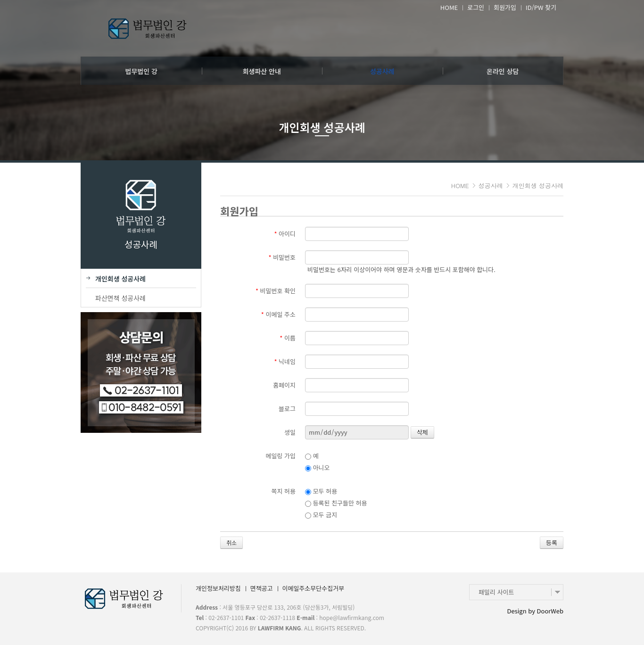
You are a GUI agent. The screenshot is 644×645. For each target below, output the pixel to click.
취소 (231, 542)
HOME (449, 8)
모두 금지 (321, 515)
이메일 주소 (278, 314)
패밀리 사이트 (496, 592)
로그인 (476, 8)
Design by (535, 611)
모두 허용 (321, 491)
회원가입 (505, 8)
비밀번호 (282, 257)
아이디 (285, 234)
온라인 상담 (503, 71)
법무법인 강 (141, 71)
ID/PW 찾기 (541, 8)
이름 (288, 338)
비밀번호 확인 (276, 291)
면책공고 (262, 588)
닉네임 (285, 361)
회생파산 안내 (262, 71)
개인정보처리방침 (218, 588)
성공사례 (382, 71)
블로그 (287, 409)
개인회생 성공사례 (538, 186)
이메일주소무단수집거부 (314, 588)
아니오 (318, 467)
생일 (290, 432)
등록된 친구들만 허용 (336, 503)
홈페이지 (284, 385)
